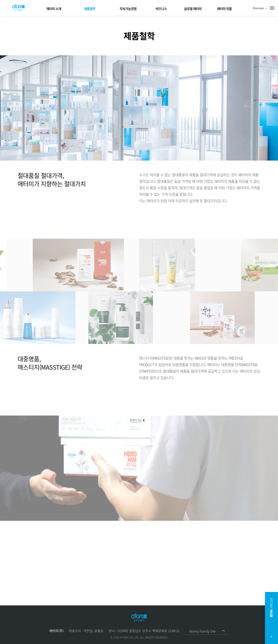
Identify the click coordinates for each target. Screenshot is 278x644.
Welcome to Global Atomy (18, 8)
